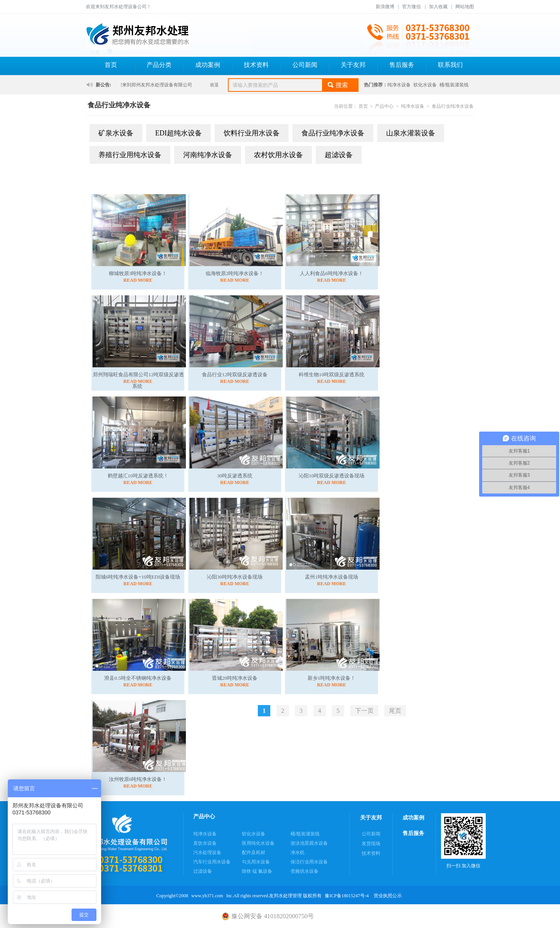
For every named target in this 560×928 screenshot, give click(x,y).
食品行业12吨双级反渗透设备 (235, 375)
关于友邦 (353, 65)
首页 (111, 65)
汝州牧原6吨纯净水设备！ (138, 779)
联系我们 (450, 65)
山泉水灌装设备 (411, 133)
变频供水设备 (304, 871)
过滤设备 (203, 871)
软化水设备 (425, 85)
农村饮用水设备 (278, 155)
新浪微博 (385, 7)
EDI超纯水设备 (178, 133)
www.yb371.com (207, 896)
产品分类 (159, 65)
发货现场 (371, 844)
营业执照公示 (388, 896)
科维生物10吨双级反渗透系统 (332, 375)
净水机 (297, 853)
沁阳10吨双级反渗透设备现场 (332, 476)
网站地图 (465, 7)
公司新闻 (305, 65)
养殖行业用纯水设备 (130, 155)
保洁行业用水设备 (309, 862)
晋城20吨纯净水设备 (235, 678)
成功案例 (208, 65)
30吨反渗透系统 (235, 476)
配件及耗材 (254, 853)
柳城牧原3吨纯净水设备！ (138, 273)
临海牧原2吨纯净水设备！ (235, 273)
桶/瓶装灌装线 (454, 85)
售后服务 (402, 65)
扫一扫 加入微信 (463, 841)
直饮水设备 (205, 843)
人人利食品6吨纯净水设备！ (332, 273)
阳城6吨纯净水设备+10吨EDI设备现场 (138, 577)
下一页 (364, 711)
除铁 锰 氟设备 (257, 871)
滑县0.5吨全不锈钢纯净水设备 (138, 678)
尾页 (395, 711)
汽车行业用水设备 (212, 862)
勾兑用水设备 (256, 862)
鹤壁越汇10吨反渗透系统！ (138, 476)
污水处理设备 (207, 853)
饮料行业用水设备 (252, 133)
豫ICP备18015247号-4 (347, 896)
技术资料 (256, 65)
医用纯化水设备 (258, 843)
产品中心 (384, 106)
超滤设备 (339, 155)
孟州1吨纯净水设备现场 (332, 577)
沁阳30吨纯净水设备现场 (235, 577)
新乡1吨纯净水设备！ (332, 678)
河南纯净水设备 (208, 155)
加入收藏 (438, 7)
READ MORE (138, 280)
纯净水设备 (399, 85)
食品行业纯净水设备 (453, 106)
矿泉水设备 (116, 133)
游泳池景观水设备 (309, 843)
